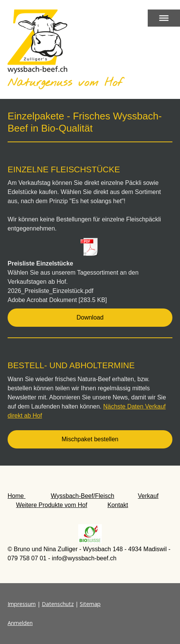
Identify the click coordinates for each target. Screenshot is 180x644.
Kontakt (118, 505)
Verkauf (148, 496)
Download (90, 317)
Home (17, 496)
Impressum (22, 604)
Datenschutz (58, 604)
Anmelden (20, 623)
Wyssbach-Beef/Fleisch (83, 496)
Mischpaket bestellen (90, 439)
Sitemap (90, 604)
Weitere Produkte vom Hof (51, 505)
